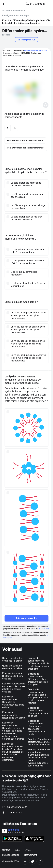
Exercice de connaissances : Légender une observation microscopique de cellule (37, 728)
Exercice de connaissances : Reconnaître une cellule (14, 715)
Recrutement (31, 855)
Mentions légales (11, 855)
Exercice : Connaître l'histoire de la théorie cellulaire (13, 676)
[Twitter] (32, 862)
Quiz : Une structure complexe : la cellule (12, 667)
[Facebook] (25, 862)
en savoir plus (44, 629)
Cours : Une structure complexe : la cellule (13, 659)
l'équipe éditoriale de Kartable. (36, 50)
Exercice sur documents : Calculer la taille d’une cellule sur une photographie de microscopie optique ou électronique (13, 752)
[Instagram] (40, 862)
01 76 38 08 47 (38, 4)
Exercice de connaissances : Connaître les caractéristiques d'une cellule (13, 702)
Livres (28, 850)
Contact (6, 850)
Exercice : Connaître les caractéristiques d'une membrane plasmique (39, 742)
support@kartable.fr (17, 807)
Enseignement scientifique (16, 15)
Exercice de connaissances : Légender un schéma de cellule (38, 712)
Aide (17, 850)
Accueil (6, 11)
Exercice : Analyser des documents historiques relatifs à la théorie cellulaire (14, 688)
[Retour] (5, 4)
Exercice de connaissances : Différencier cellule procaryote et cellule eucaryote (38, 679)
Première (18, 11)
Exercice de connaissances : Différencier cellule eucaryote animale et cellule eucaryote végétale (38, 696)
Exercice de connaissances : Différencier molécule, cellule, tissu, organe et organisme (39, 663)
